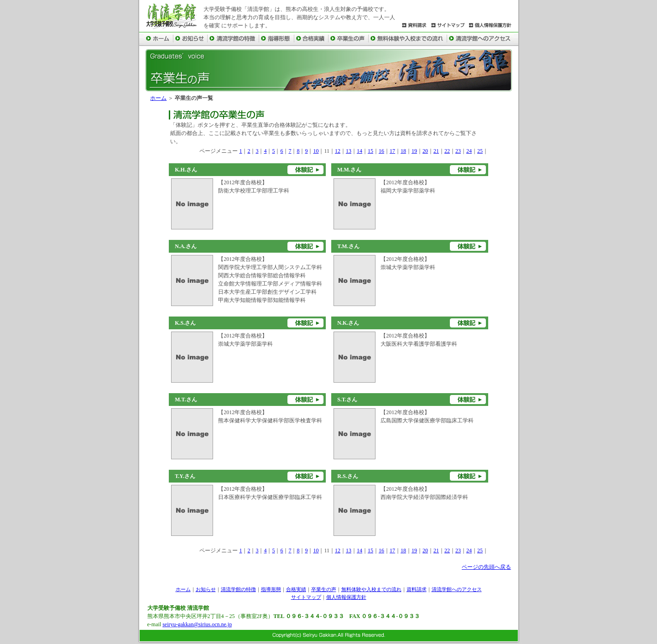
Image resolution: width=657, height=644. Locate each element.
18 (403, 151)
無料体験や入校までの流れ (371, 589)
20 (425, 151)
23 (458, 151)
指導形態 (271, 589)
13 (349, 151)
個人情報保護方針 (346, 597)
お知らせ (206, 589)
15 (370, 151)
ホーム (158, 98)
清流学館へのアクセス (457, 589)
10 (316, 151)
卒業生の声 (324, 589)
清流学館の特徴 (238, 589)
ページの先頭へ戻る (486, 567)
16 (381, 151)
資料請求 (417, 589)
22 (447, 151)
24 (469, 151)
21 (436, 151)
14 (360, 151)
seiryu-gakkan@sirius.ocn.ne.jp (197, 624)
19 (414, 151)
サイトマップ (306, 597)
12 (338, 151)
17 (392, 151)
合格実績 (296, 589)
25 (480, 151)
